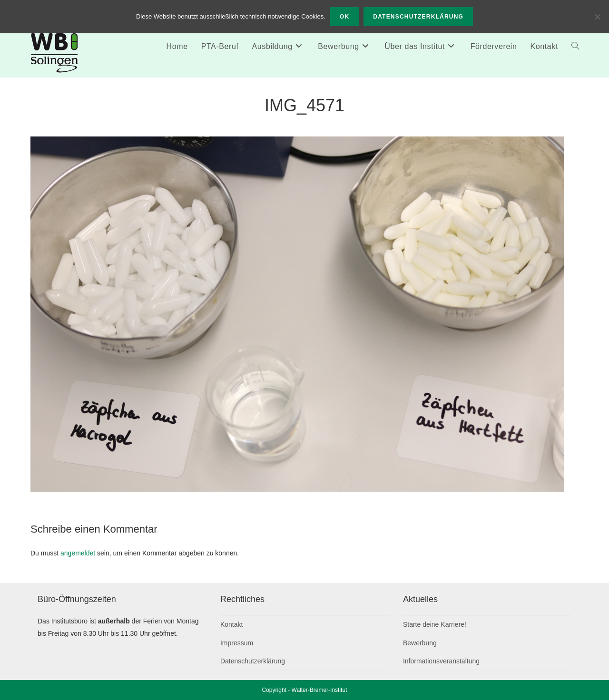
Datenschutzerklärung (253, 661)
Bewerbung (420, 643)
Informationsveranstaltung (441, 661)
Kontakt (231, 624)
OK (344, 17)
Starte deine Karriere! (435, 624)
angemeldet (78, 553)
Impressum (237, 643)
